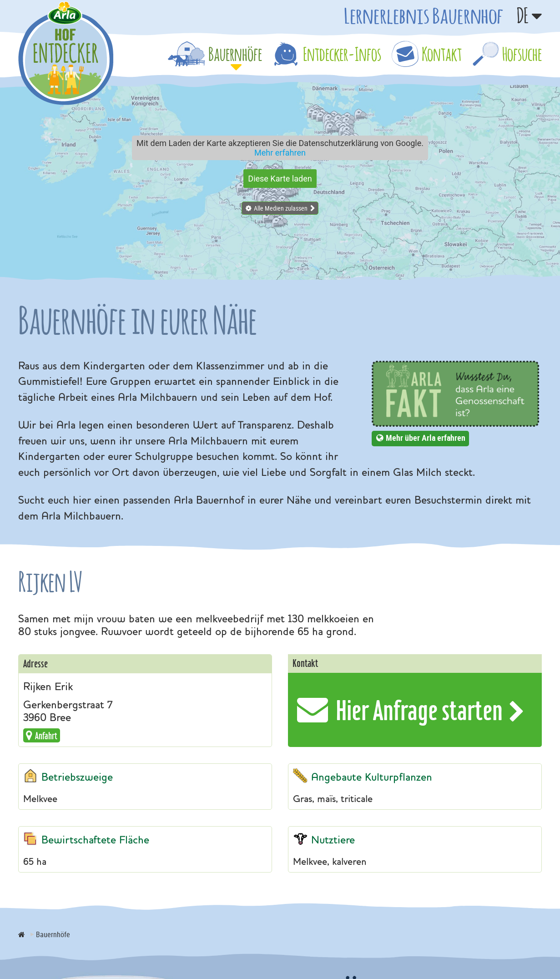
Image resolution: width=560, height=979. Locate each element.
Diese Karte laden (280, 179)
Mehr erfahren (280, 153)
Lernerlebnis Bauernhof (424, 15)
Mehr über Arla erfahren (426, 438)
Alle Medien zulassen (281, 208)
